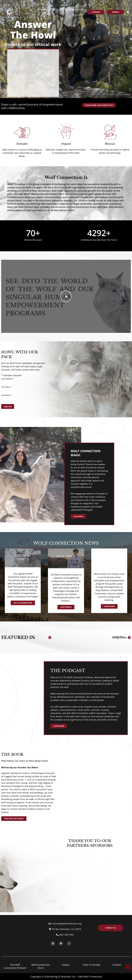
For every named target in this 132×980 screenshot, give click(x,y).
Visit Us (77, 15)
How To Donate (91, 965)
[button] (50, 637)
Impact (66, 965)
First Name (6, 387)
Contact (117, 965)
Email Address (8, 379)
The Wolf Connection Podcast (15, 966)
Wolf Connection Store (41, 966)
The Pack (61, 9)
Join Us (77, 9)
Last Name (6, 395)
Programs (44, 9)
